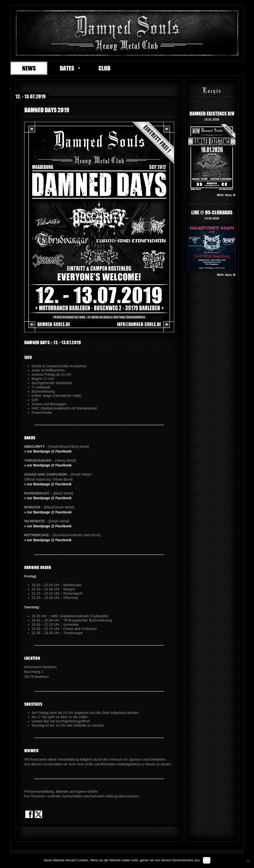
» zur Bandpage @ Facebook (48, 451)
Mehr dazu (226, 195)
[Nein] (248, 861)
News (29, 68)
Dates (67, 68)
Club (104, 68)
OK (206, 860)
